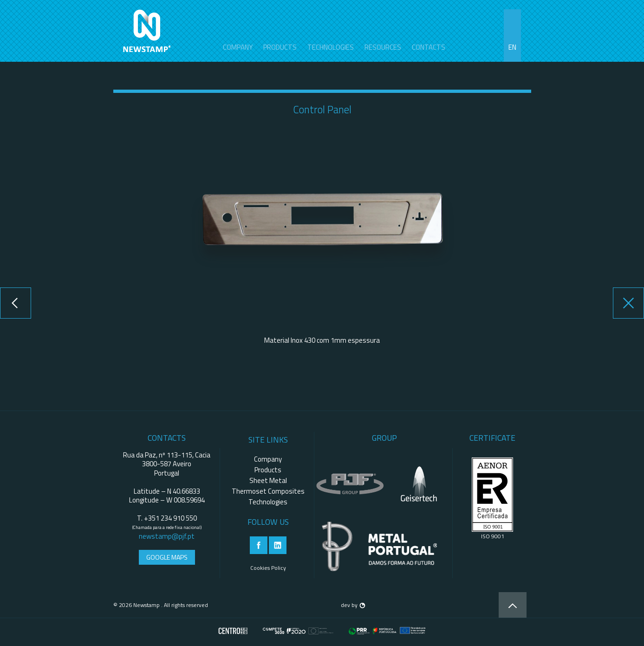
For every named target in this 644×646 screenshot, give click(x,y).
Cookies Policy (268, 568)
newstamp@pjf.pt (167, 536)
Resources (383, 47)
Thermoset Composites (268, 491)
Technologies (331, 47)
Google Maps (167, 557)
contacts (429, 47)
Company (238, 47)
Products (280, 47)
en (512, 47)
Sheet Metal (268, 480)
